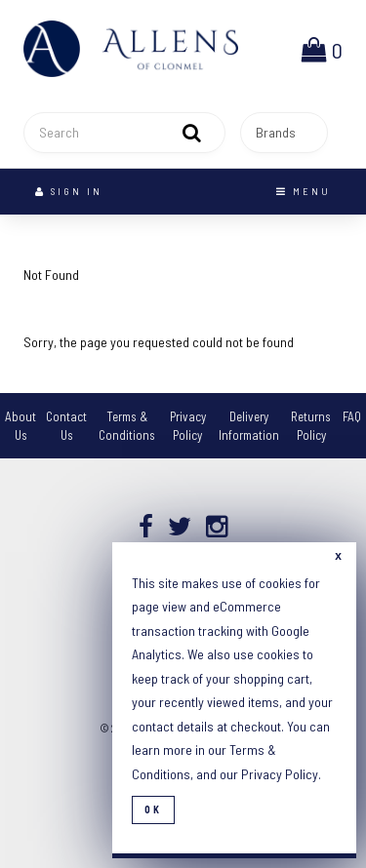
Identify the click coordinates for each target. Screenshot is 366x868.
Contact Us (66, 426)
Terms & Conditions (127, 426)
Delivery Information (249, 426)
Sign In (69, 191)
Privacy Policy (188, 426)
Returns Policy (311, 426)
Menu (304, 191)
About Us (20, 426)
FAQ (352, 416)
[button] (322, 48)
